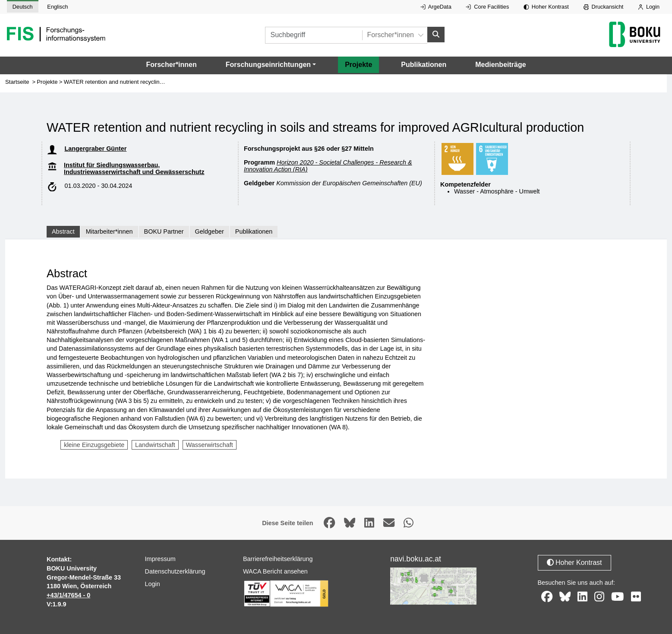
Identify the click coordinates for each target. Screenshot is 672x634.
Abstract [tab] (63, 231)
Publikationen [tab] (254, 231)
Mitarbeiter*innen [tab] (109, 231)
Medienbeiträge (500, 65)
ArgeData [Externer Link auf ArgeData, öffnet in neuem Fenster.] (436, 7)
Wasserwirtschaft (210, 445)
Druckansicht (604, 7)
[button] (271, 65)
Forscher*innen (171, 65)
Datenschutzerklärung (175, 571)
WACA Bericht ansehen (275, 571)
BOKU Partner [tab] (164, 231)
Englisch (57, 7)
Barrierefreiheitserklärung (278, 559)
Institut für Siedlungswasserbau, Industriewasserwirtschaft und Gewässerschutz (134, 168)
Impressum (160, 559)
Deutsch (23, 7)
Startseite (17, 82)
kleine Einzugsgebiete (94, 445)
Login (649, 7)
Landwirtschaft (155, 445)
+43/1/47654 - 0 (68, 595)
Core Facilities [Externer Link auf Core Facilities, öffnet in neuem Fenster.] (487, 7)
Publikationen (424, 65)
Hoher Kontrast (546, 7)
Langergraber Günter (95, 149)
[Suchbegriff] (314, 35)
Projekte (358, 65)
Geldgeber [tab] (210, 231)
